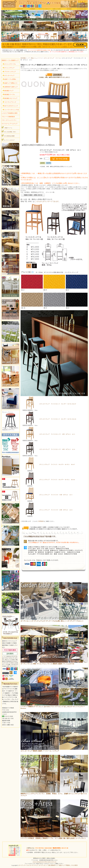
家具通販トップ (25, 58)
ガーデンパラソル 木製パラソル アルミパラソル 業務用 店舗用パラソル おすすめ (47, 664)
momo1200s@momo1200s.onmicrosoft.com (44, 862)
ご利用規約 (32, 9)
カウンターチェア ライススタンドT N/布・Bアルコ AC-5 (57, 434)
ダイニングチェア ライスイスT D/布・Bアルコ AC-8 (56, 510)
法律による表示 (57, 9)
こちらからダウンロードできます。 (48, 201)
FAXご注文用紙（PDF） (9, 131)
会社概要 (69, 9)
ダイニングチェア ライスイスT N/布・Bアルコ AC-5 (56, 495)
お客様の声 (20, 9)
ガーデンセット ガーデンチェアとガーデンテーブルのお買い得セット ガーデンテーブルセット (52, 621)
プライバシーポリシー (44, 9)
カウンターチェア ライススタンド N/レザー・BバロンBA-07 (58, 404)
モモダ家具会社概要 (8, 136)
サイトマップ (7, 9)
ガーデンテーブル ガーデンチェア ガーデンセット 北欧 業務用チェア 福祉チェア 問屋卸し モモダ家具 (48, 865)
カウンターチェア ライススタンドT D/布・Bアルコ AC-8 (57, 449)
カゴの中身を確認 (82, 9)
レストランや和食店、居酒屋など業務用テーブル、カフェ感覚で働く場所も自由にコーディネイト (53, 838)
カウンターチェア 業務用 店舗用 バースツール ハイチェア (40, 751)
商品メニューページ (37, 58)
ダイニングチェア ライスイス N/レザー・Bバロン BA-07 (57, 464)
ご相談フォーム (7, 127)
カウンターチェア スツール (52, 58)
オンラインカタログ (8, 140)
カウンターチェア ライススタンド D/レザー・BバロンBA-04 (58, 419)
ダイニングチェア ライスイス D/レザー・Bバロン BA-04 (57, 480)
